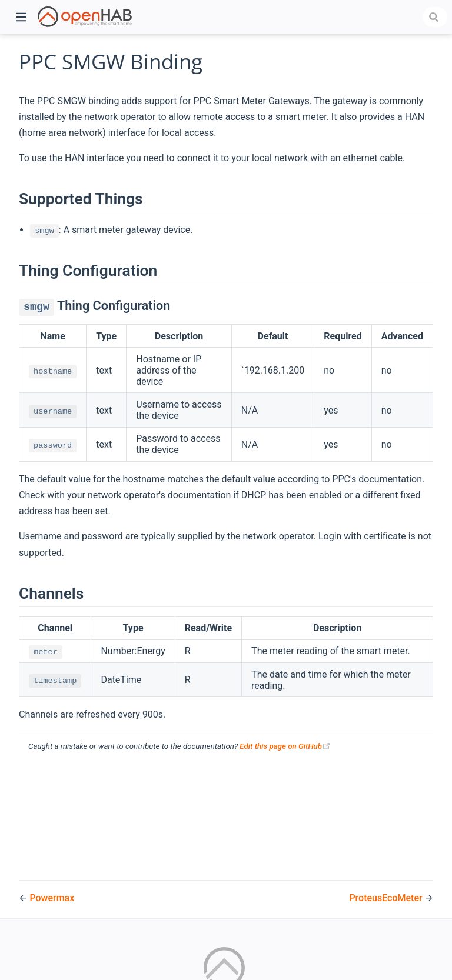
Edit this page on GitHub (285, 746)
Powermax (52, 898)
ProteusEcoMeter (387, 898)
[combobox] (435, 17)
